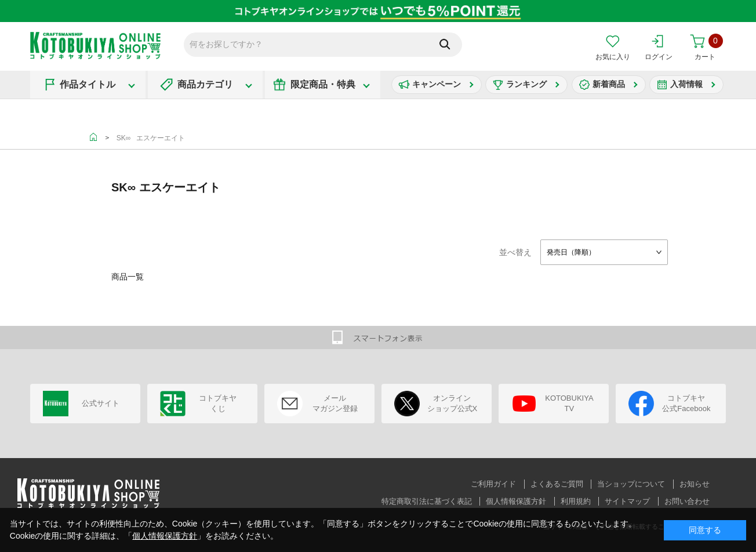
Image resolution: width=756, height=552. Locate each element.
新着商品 (609, 84)
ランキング (526, 84)
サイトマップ (627, 501)
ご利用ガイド (493, 484)
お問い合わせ (687, 501)
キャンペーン (437, 84)
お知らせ (695, 484)
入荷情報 (686, 84)
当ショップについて (631, 484)
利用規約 (576, 501)
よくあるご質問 (557, 484)
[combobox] (604, 252)
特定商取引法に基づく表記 (427, 501)
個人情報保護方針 (516, 501)
